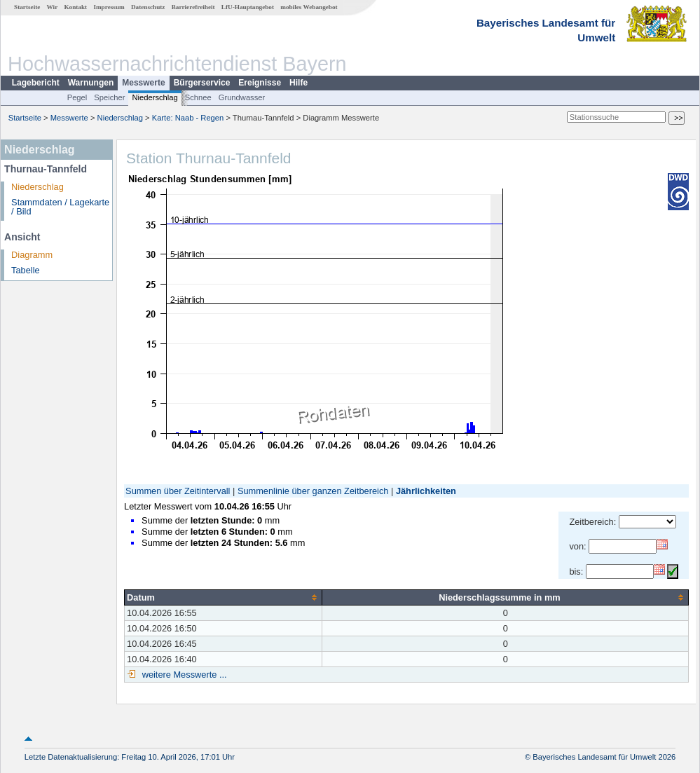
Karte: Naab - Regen (188, 118)
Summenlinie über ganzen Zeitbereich (313, 491)
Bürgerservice (202, 83)
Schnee (198, 97)
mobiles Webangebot (309, 7)
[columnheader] (224, 597)
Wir (53, 7)
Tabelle (26, 270)
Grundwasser (242, 97)
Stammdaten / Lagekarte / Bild (60, 207)
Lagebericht (36, 83)
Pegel (77, 97)
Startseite (27, 7)
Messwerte (143, 83)
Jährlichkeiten (426, 491)
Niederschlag (155, 97)
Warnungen (91, 83)
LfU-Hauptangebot (248, 7)
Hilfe (298, 83)
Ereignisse (260, 83)
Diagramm (32, 255)
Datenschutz (148, 7)
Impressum (109, 7)
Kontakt (75, 7)
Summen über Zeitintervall (178, 491)
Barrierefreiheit (193, 7)
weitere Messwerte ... (183, 675)
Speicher (109, 97)
